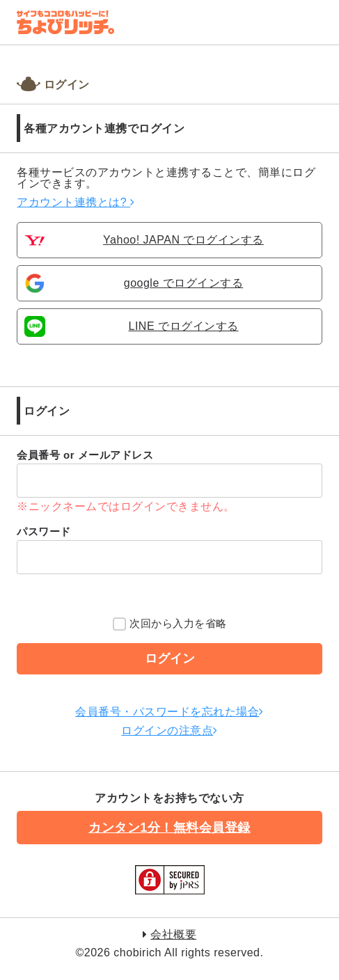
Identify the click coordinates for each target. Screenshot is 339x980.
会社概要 (173, 934)
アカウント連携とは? (76, 202)
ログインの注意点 (169, 730)
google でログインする (184, 283)
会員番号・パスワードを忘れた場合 (169, 712)
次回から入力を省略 (170, 625)
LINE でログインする (183, 326)
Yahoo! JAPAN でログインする (183, 240)
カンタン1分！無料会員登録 (169, 828)
